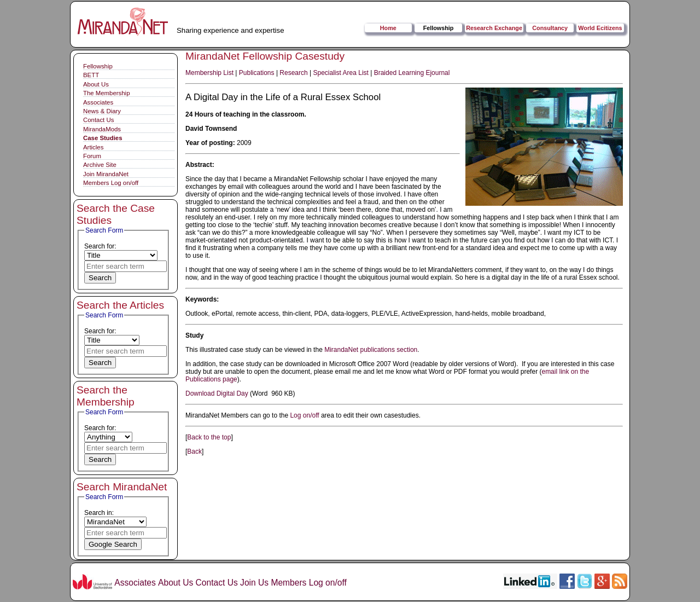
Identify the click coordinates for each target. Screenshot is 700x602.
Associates (98, 102)
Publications (257, 73)
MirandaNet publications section (371, 350)
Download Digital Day (217, 393)
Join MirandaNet (106, 174)
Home (388, 28)
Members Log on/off (111, 183)
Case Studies (103, 138)
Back (194, 451)
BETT (91, 75)
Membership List (209, 73)
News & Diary (102, 111)
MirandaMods (102, 129)
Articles (93, 147)
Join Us (254, 583)
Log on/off (304, 415)
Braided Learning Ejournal (412, 73)
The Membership (106, 93)
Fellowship (439, 28)
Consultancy (550, 28)
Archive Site (100, 165)
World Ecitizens (600, 28)
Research (293, 73)
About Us (96, 84)
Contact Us (98, 120)
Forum (92, 156)
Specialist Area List (341, 73)
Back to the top (209, 437)
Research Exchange (494, 28)
